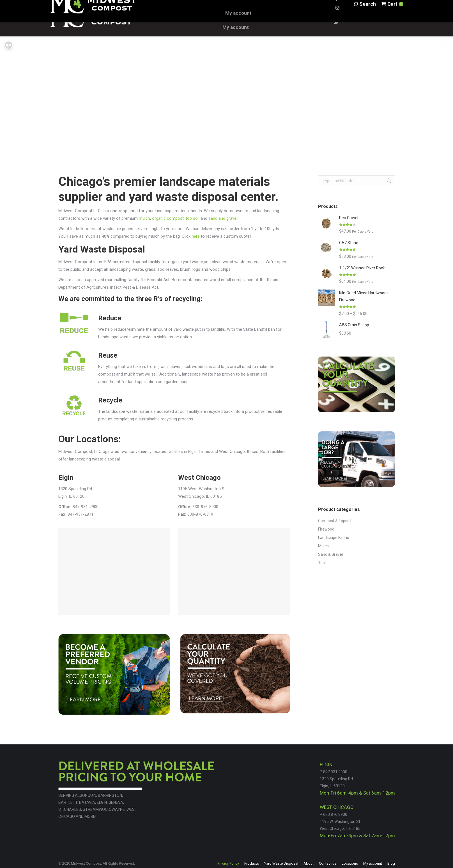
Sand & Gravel (330, 554)
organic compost (168, 218)
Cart (392, 18)
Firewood (326, 529)
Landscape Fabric (334, 538)
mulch (144, 218)
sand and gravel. (223, 218)
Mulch (323, 546)
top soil (193, 218)
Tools (323, 563)
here (196, 236)
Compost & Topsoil (335, 521)
